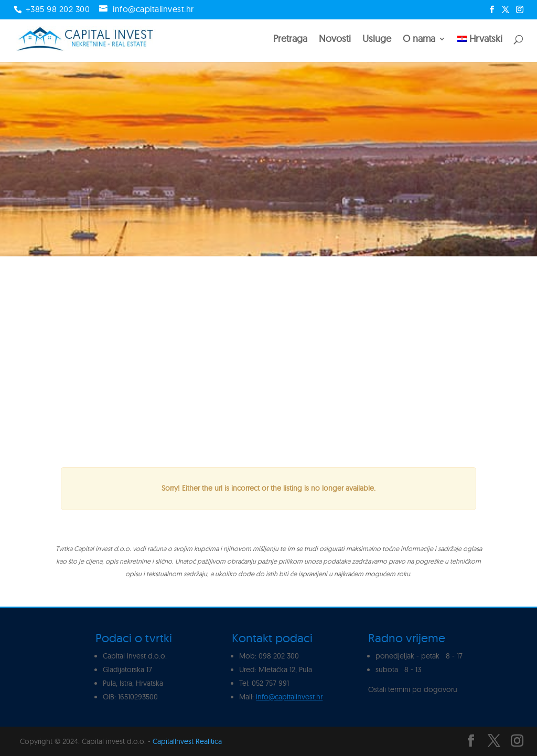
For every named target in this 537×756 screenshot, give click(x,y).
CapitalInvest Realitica (187, 741)
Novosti (335, 40)
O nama (419, 40)
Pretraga (290, 40)
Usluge (377, 40)
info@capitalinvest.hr (289, 697)
